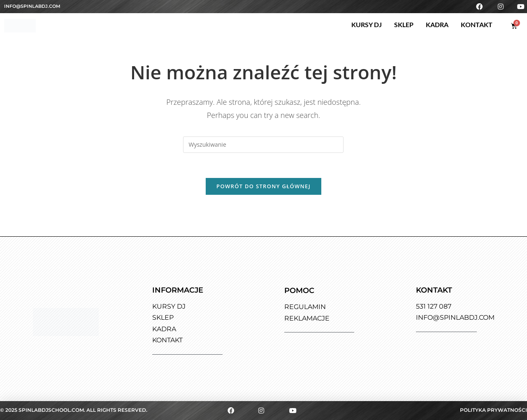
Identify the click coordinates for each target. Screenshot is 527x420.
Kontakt (477, 24)
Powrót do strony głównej (263, 186)
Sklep (404, 24)
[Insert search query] (263, 145)
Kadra (437, 24)
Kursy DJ (367, 24)
